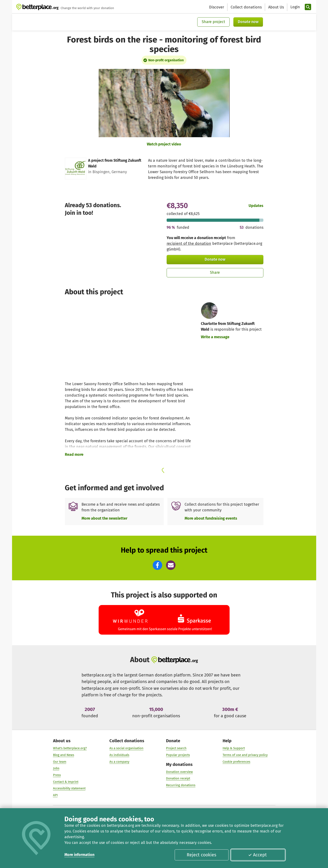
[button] (157, 565)
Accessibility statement (69, 789)
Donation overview (179, 772)
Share (215, 272)
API (55, 795)
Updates (256, 206)
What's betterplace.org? (70, 748)
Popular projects (178, 755)
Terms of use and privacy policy (245, 755)
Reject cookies (201, 855)
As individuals (119, 755)
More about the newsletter (104, 518)
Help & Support (233, 748)
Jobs (56, 768)
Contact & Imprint (65, 782)
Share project (213, 22)
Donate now (248, 22)
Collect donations (246, 7)
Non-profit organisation (166, 60)
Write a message (215, 337)
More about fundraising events (211, 518)
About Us (276, 7)
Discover (217, 7)
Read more (74, 455)
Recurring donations (181, 785)
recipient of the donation (189, 244)
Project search (176, 748)
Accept (257, 855)
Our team (59, 762)
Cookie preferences (236, 762)
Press (57, 775)
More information (79, 855)
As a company (119, 762)
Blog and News (63, 755)
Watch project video (164, 144)
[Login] (295, 7)
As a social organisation (126, 748)
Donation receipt (178, 779)
